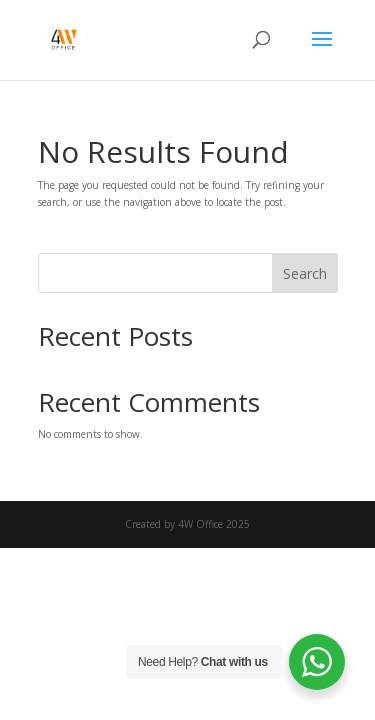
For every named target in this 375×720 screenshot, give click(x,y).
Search (305, 273)
